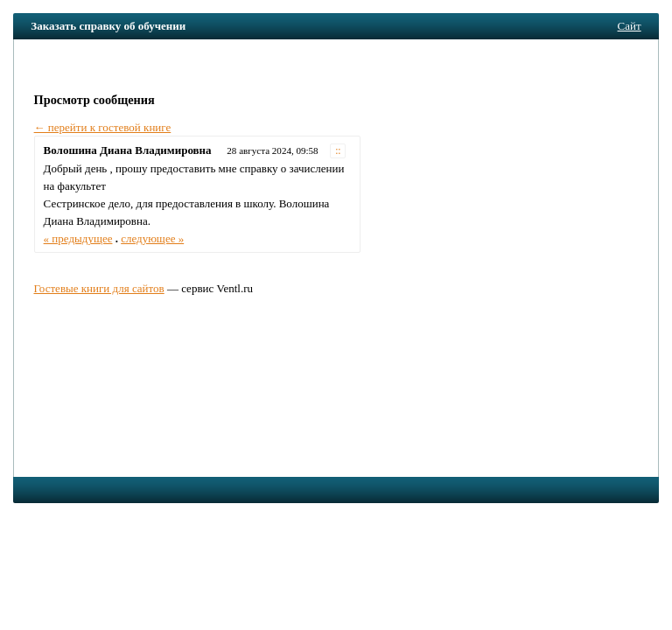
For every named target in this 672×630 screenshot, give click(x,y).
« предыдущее (78, 238)
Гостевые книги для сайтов (98, 288)
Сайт (630, 26)
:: (338, 151)
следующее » (152, 238)
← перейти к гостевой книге (103, 127)
